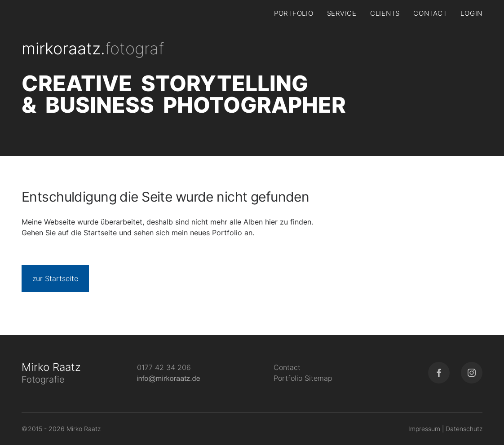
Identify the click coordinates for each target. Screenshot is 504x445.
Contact (430, 13)
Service (342, 13)
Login (471, 13)
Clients (385, 13)
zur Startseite (55, 278)
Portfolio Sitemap (303, 378)
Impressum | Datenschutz (445, 429)
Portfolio (294, 13)
